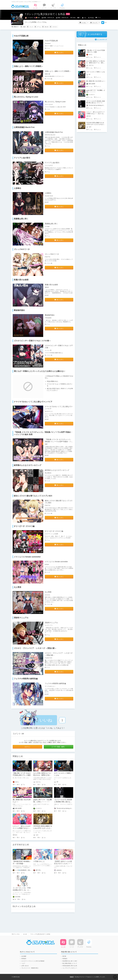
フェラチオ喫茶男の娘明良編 (55, 683)
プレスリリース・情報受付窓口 (30, 968)
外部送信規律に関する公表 (70, 966)
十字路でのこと (39, 861)
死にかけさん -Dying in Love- (55, 102)
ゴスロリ (55, 27)
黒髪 (24, 27)
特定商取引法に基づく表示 (70, 961)
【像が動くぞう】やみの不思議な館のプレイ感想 (96, 51)
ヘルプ (23, 963)
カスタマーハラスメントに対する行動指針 (33, 961)
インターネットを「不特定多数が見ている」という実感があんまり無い (22, 890)
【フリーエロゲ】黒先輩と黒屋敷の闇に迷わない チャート (63, 802)
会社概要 (24, 956)
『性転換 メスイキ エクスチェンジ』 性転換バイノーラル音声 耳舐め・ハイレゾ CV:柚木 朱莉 (59, 442)
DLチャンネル (20, 6)
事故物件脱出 (50, 315)
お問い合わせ (25, 966)
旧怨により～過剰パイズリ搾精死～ (58, 71)
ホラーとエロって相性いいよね (96, 72)
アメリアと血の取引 (52, 163)
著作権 (64, 956)
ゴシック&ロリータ (52, 254)
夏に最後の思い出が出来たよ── (96, 81)
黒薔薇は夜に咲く (51, 224)
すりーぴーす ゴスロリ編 (54, 531)
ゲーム (99, 18)
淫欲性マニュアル (51, 623)
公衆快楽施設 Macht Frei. (54, 132)
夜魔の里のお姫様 (51, 285)
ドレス (31, 27)
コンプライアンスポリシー (70, 968)
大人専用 (48, 592)
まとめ (25, 934)
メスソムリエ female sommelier (56, 562)
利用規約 (24, 959)
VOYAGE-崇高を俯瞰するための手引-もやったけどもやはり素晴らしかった (43, 828)
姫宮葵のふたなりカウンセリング (57, 470)
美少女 (47, 27)
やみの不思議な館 (51, 41)
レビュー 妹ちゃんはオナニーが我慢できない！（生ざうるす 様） (22, 828)
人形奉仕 (48, 193)
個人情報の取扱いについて (70, 963)
